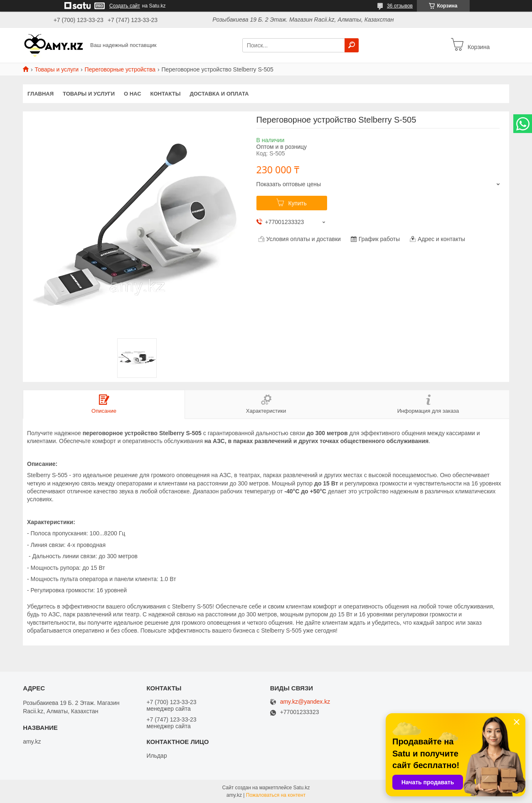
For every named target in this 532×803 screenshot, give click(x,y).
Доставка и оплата (219, 94)
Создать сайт (125, 6)
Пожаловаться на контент (276, 795)
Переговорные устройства (120, 69)
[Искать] (352, 45)
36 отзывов (400, 6)
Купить (297, 203)
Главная (41, 94)
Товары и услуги (57, 69)
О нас (133, 94)
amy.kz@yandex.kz (305, 702)
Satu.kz (301, 788)
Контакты (166, 94)
